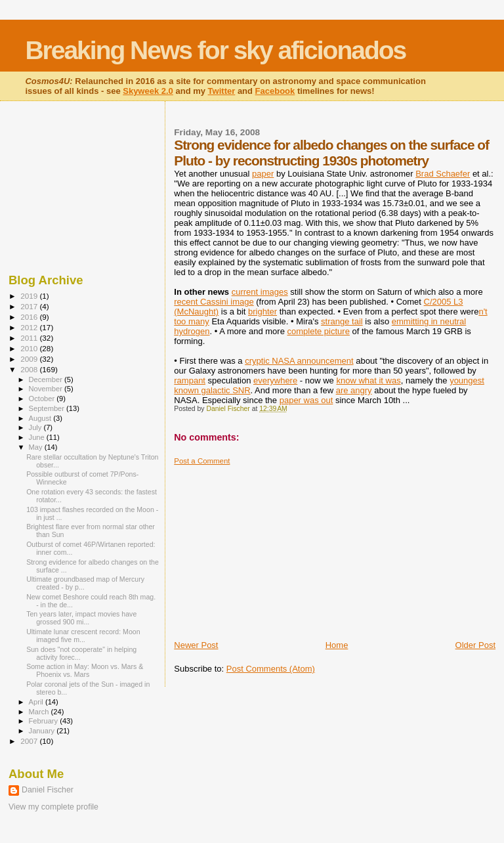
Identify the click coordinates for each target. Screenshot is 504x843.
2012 (30, 327)
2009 (30, 359)
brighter (262, 312)
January (43, 731)
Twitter (222, 91)
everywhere (275, 380)
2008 (30, 369)
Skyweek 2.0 (148, 91)
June (38, 437)
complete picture (319, 331)
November (47, 389)
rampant (190, 380)
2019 (30, 296)
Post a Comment (202, 461)
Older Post (475, 645)
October (43, 399)
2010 (30, 348)
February (45, 721)
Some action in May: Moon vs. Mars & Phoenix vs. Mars (85, 670)
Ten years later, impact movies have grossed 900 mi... (81, 618)
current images (260, 292)
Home (337, 645)
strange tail (342, 321)
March (40, 712)
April (37, 702)
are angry (354, 390)
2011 (30, 338)
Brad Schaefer (443, 174)
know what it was (368, 380)
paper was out (306, 400)
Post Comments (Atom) (271, 669)
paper (263, 174)
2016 (30, 317)
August (41, 418)
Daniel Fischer (48, 790)
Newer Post (196, 645)
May (37, 447)
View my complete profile (53, 807)
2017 (30, 306)
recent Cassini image (214, 302)
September (48, 408)
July (36, 427)
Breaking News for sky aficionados (215, 50)
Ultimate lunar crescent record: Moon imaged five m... (83, 636)
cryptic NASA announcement (299, 361)
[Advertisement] (272, 548)
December (47, 379)
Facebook (275, 91)
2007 (30, 741)
